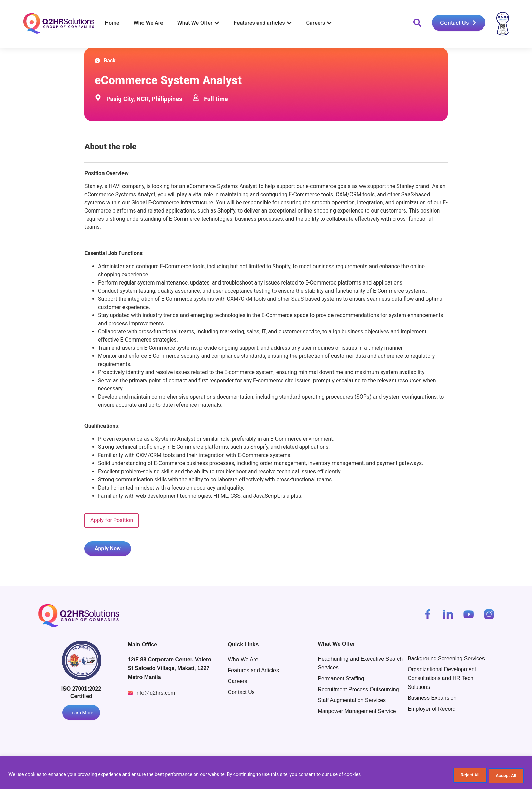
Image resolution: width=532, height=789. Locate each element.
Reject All (460, 776)
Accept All (503, 776)
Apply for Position (112, 520)
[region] (266, 774)
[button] (417, 23)
